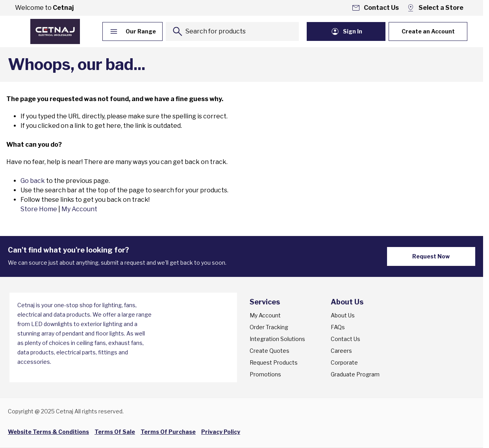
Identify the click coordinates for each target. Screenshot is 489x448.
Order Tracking (269, 327)
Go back (33, 181)
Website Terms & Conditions (48, 432)
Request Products (274, 362)
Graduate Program (355, 374)
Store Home (39, 209)
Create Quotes (270, 351)
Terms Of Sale (115, 432)
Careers (341, 351)
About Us (343, 315)
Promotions (265, 374)
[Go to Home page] (55, 31)
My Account (79, 209)
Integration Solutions (277, 339)
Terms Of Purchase (168, 432)
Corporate (344, 362)
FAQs (338, 327)
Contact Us (345, 339)
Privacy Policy (221, 432)
